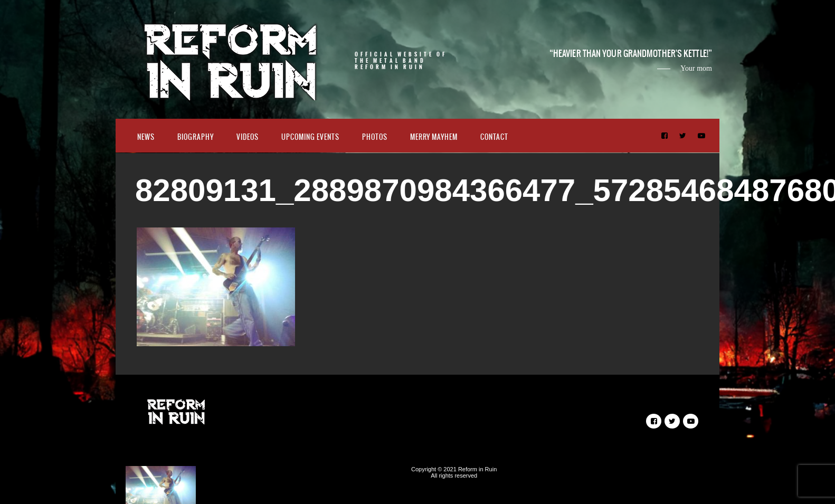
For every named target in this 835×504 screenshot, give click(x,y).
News (146, 137)
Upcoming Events (310, 137)
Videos (248, 137)
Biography (196, 137)
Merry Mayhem (434, 137)
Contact (494, 137)
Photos (375, 137)
